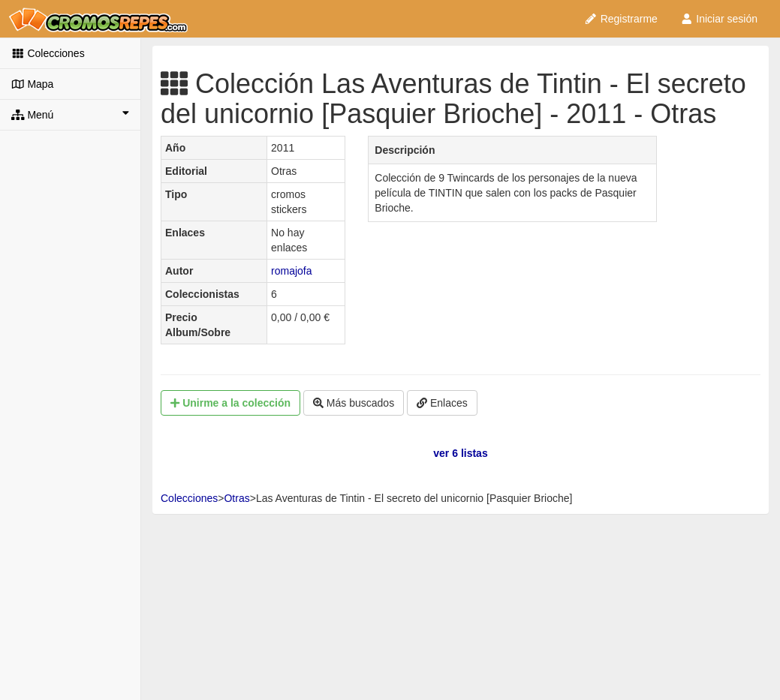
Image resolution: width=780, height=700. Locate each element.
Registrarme (621, 19)
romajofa (291, 271)
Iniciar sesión (719, 19)
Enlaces (442, 403)
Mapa (32, 84)
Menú (70, 114)
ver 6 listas (460, 453)
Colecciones (48, 53)
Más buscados (354, 403)
